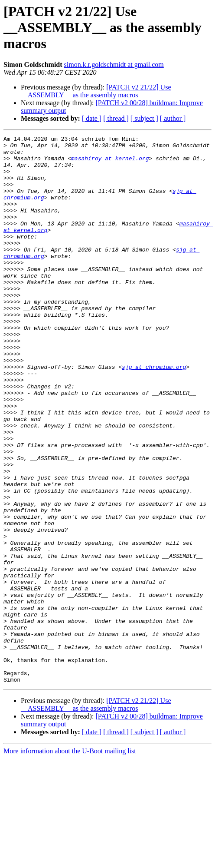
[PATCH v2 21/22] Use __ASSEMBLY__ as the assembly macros (96, 91)
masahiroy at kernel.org (110, 163)
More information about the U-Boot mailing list (70, 860)
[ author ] (173, 118)
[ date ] (92, 118)
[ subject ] (144, 118)
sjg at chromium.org (154, 414)
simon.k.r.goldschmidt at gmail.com (114, 65)
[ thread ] (116, 118)
